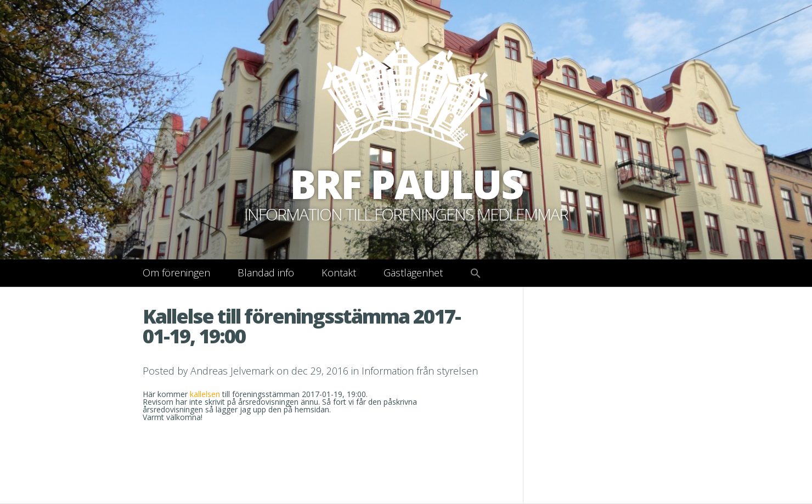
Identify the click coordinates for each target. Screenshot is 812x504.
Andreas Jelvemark (232, 371)
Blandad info (266, 273)
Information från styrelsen (420, 371)
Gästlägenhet (413, 273)
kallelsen (206, 394)
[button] (476, 274)
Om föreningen (176, 273)
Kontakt (339, 273)
